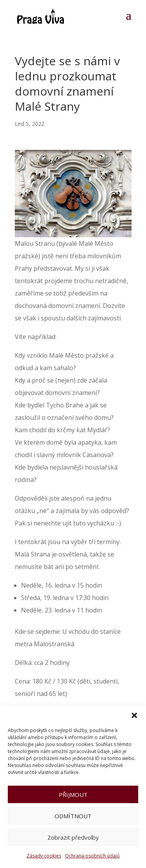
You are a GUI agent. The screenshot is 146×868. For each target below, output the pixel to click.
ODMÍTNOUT (73, 816)
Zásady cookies (44, 856)
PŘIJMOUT (73, 795)
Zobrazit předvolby (73, 837)
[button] (134, 715)
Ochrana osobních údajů (92, 856)
